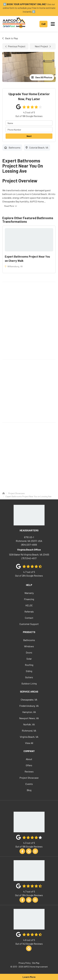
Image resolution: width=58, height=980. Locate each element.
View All (29, 743)
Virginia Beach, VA (29, 737)
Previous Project (15, 46)
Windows (29, 646)
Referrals (29, 612)
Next (29, 136)
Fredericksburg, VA (29, 706)
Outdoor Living (29, 683)
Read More (9, 206)
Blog (29, 790)
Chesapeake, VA (29, 700)
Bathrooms (29, 640)
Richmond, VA (29, 731)
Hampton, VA (29, 712)
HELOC (29, 605)
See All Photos (42, 77)
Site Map (36, 963)
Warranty (29, 593)
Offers (29, 765)
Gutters (29, 677)
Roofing (29, 665)
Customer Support (29, 624)
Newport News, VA (29, 718)
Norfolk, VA (29, 724)
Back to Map (10, 38)
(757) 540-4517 (29, 556)
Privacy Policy (25, 963)
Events (29, 784)
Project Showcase (29, 778)
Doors (29, 652)
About (29, 759)
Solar (29, 659)
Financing (29, 599)
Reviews (29, 771)
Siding (29, 671)
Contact (29, 618)
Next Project (43, 46)
